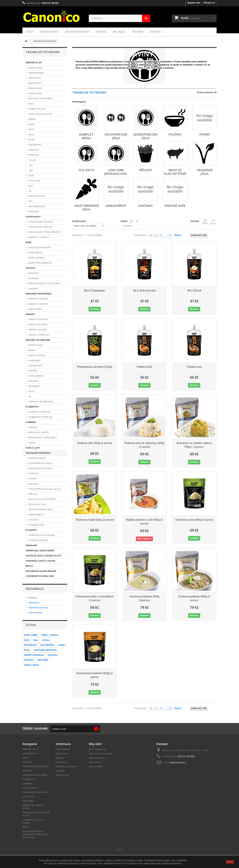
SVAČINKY (33, 520)
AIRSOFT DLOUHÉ (38, 325)
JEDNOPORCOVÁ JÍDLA (40, 468)
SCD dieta (33, 484)
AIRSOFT (30, 314)
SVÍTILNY (30, 268)
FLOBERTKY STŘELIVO (40, 417)
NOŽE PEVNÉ (35, 253)
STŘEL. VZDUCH (50, 635)
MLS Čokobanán (95, 291)
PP (123, 850)
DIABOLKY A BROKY (38, 237)
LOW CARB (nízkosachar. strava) (44, 489)
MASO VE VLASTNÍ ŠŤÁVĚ (42, 499)
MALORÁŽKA (47, 645)
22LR (27, 640)
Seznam (213, 222)
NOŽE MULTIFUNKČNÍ (39, 247)
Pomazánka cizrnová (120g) (95, 367)
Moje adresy (95, 762)
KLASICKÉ (33, 278)
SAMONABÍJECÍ (36, 73)
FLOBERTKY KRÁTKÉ (39, 412)
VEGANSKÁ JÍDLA (37, 504)
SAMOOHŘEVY (36, 515)
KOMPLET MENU (37, 458)
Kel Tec (32, 140)
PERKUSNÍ (31, 545)
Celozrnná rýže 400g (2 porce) (194, 520)
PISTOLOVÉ (34, 181)
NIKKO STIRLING (37, 355)
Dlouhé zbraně (35, 68)
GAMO (62, 645)
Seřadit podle (79, 221)
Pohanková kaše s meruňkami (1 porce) (95, 598)
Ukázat (124, 221)
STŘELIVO (33, 150)
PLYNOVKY (31, 530)
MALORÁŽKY (35, 83)
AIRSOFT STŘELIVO (38, 335)
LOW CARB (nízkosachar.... (116, 172)
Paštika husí (194, 367)
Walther (32, 119)
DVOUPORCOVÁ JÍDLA (40, 463)
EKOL (27, 650)
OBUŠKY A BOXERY (38, 304)
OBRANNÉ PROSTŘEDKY (39, 294)
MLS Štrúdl (194, 291)
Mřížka (205, 222)
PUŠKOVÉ (33, 155)
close (230, 862)
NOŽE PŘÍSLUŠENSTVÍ (40, 263)
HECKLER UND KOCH (45, 650)
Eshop (29, 32)
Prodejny (138, 32)
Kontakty (156, 32)
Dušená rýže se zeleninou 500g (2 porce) (144, 445)
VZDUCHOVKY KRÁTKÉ (40, 227)
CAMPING (31, 422)
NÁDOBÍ (32, 427)
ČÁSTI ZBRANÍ (35, 376)
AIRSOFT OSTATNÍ (38, 319)
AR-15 (31, 391)
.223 (30, 165)
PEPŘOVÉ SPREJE (38, 299)
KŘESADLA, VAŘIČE (38, 432)
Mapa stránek (62, 775)
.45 (30, 191)
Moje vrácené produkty (101, 754)
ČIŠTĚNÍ (32, 371)
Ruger (31, 124)
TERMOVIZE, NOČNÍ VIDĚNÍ (40, 551)
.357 (30, 201)
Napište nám (194, 3)
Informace (35, 589)
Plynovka (53, 655)
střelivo (46, 640)
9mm (30, 186)
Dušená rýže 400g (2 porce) (95, 443)
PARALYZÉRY (35, 309)
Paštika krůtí (144, 367)
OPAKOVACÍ (34, 78)
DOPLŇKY (33, 381)
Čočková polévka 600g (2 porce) (194, 598)
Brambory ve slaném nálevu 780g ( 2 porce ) (194, 445)
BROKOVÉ (33, 212)
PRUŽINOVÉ (30, 645)
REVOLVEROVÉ (36, 196)
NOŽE (29, 242)
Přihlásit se (209, 3)
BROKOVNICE (35, 88)
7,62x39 (32, 160)
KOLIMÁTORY (35, 366)
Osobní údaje (96, 767)
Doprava (101, 32)
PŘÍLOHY (33, 494)
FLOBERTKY (32, 407)
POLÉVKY (33, 474)
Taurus (31, 134)
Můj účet (95, 744)
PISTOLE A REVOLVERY (40, 99)
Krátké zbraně (35, 93)
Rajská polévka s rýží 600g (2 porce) (144, 522)
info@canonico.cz (178, 763)
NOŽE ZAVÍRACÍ (36, 258)
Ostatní (32, 443)
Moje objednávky (98, 749)
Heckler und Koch (37, 109)
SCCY (31, 129)
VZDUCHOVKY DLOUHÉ (40, 222)
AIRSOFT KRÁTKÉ (37, 330)
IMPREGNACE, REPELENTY (42, 438)
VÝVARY (32, 479)
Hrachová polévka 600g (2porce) (144, 598)
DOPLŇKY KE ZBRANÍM (38, 340)
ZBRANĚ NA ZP (34, 63)
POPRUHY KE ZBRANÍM (40, 402)
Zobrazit (79, 72)
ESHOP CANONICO (34, 655)
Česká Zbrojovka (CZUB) (40, 114)
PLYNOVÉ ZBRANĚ (38, 540)
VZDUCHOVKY (33, 217)
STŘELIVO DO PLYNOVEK (41, 535)
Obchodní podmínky (77, 32)
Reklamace (119, 32)
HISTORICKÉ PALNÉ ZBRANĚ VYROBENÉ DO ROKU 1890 (41, 574)
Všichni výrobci (49, 32)
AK (29, 396)
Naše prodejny (35, 613)
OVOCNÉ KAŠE (36, 525)
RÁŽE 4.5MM (31, 635)
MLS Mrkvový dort (144, 291)
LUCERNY (33, 289)
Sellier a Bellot (32, 665)
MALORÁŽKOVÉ (36, 206)
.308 (30, 170)
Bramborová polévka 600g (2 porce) (95, 675)
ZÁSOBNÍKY (34, 386)
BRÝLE (29, 566)
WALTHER (43, 660)
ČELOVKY (33, 273)
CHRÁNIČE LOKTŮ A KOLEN (40, 561)
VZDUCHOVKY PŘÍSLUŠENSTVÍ (44, 232)
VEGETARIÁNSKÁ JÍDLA (40, 509)
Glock (31, 104)
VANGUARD (34, 361)
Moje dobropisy (97, 758)
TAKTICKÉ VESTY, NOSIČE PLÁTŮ (43, 556)
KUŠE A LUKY (33, 448)
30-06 (31, 176)
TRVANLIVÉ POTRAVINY (38, 453)
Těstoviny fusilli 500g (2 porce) (95, 520)
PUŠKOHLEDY (35, 345)
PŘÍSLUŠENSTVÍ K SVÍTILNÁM (44, 283)
